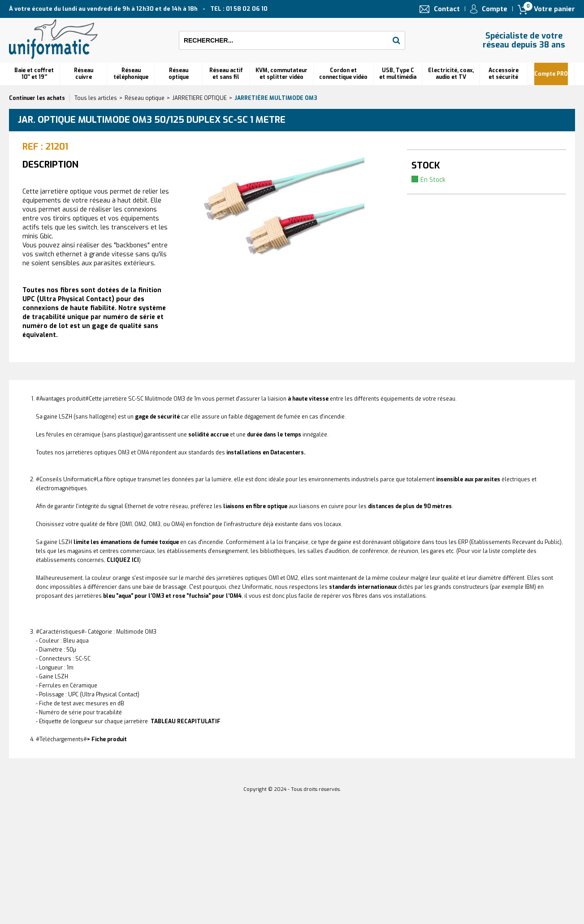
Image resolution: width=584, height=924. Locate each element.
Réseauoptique (179, 74)
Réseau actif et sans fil (226, 74)
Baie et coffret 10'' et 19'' (34, 74)
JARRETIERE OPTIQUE (199, 98)
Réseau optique (145, 98)
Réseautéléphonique (131, 74)
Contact (447, 9)
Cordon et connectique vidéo (343, 74)
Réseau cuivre (84, 74)
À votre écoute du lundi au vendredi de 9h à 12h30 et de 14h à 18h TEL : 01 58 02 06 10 (138, 9)
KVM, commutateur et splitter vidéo (281, 74)
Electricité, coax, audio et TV (451, 74)
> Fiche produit (107, 739)
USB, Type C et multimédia (398, 74)
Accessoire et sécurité (504, 74)
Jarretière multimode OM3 (276, 98)
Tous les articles (96, 98)
